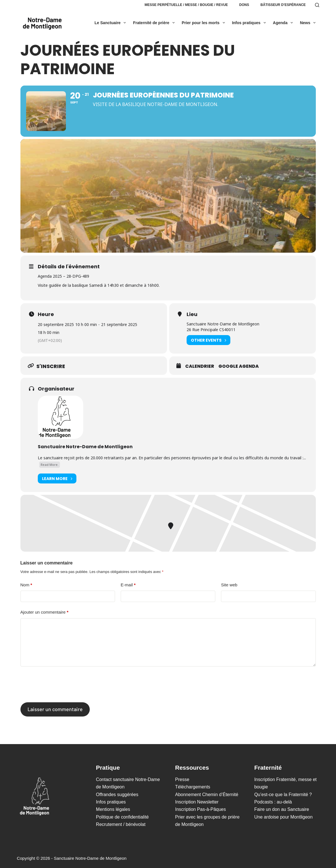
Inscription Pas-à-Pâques (201, 809)
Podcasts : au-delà (273, 802)
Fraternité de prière (155, 23)
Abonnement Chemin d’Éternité (207, 795)
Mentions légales (113, 809)
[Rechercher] (317, 5)
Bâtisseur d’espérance (283, 5)
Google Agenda (239, 366)
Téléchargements (193, 787)
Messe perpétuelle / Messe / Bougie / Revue (186, 5)
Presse (182, 779)
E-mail (128, 585)
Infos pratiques (250, 23)
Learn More (57, 478)
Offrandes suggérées (117, 795)
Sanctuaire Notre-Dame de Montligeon (85, 447)
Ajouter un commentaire (44, 612)
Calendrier (200, 366)
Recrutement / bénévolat (121, 824)
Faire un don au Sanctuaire (282, 809)
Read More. (50, 465)
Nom (26, 585)
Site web (229, 585)
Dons (244, 5)
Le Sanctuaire (111, 23)
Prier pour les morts (204, 23)
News (309, 23)
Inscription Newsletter (197, 802)
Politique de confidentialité (122, 817)
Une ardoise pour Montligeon (283, 817)
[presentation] (64, 684)
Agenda (284, 23)
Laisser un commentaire (55, 709)
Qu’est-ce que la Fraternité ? (283, 795)
